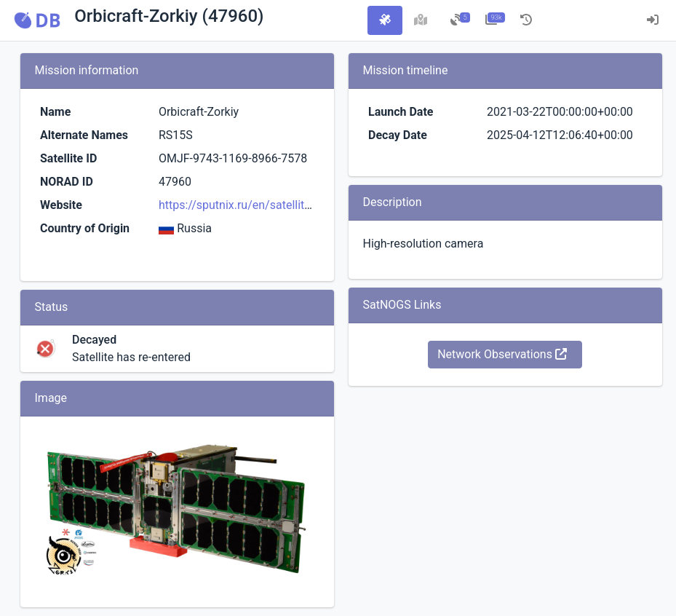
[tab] (385, 20)
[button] (37, 20)
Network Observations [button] (502, 354)
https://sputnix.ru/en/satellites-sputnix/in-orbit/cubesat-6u (310, 205)
